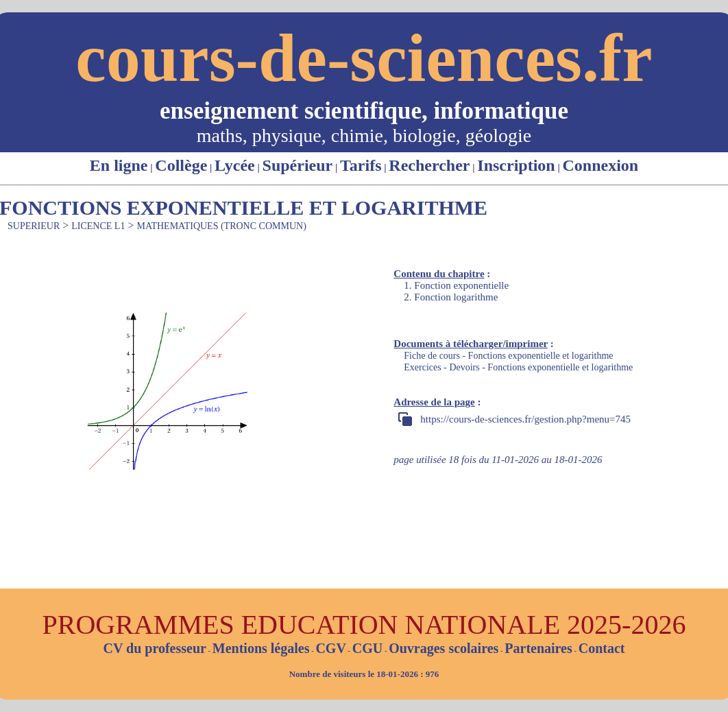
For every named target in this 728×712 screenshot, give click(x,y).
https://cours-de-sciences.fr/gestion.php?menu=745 (525, 419)
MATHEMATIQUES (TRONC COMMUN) (221, 226)
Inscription (516, 165)
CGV (330, 648)
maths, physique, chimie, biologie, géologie (364, 135)
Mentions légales (261, 648)
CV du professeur (154, 648)
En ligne (119, 165)
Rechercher (429, 165)
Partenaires (538, 648)
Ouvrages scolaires (444, 648)
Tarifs (361, 165)
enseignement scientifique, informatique (364, 111)
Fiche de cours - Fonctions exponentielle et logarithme (508, 356)
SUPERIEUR (34, 226)
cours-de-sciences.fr (364, 58)
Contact (602, 648)
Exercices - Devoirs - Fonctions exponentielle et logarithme (518, 367)
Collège (181, 165)
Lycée (235, 165)
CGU (367, 648)
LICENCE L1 (98, 226)
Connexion (600, 165)
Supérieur (298, 165)
